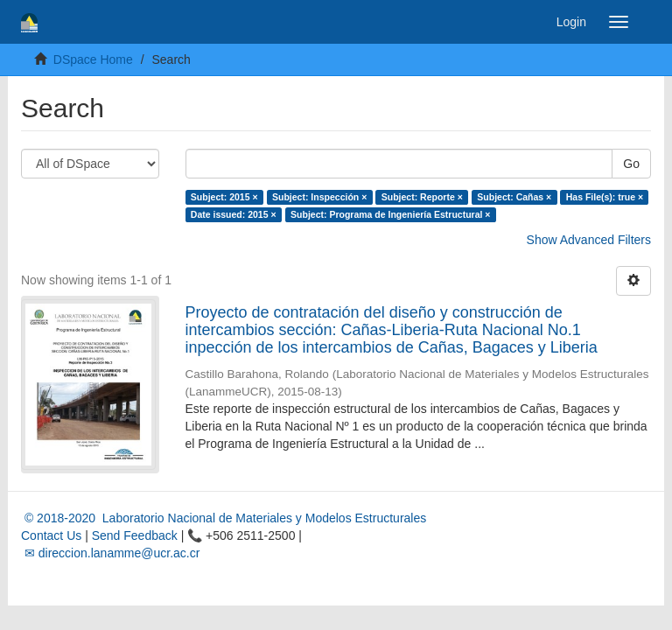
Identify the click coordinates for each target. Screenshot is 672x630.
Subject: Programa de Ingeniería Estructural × (390, 214)
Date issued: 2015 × (234, 214)
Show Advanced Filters (589, 240)
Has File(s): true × (605, 197)
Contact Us (51, 535)
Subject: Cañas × (514, 197)
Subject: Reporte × (422, 197)
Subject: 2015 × (224, 197)
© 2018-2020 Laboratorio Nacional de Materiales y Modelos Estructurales (224, 518)
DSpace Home (93, 59)
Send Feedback (135, 535)
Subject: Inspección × (319, 197)
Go (631, 164)
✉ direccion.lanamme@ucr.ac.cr (110, 553)
